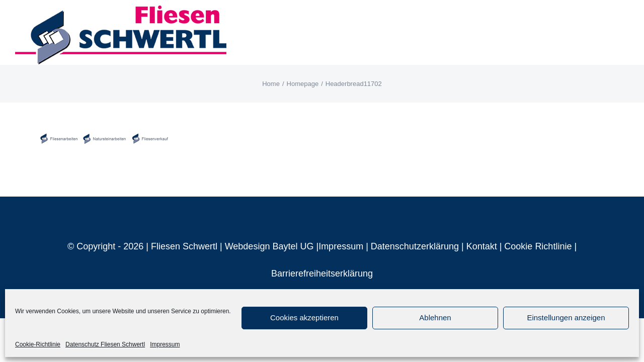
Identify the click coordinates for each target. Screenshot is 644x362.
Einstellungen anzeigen (566, 318)
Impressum (165, 344)
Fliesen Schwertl (184, 246)
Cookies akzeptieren (304, 318)
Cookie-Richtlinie (38, 344)
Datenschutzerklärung (415, 246)
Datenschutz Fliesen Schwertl (105, 344)
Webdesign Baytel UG (269, 246)
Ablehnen (435, 318)
